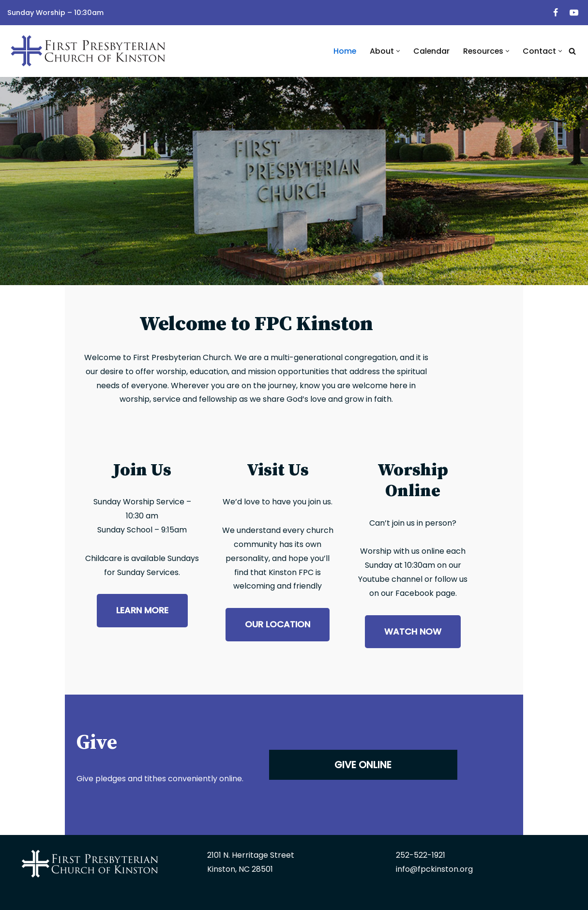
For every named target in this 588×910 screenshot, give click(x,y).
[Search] (572, 51)
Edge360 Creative (459, 898)
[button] (397, 51)
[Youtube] (574, 13)
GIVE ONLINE (436, 725)
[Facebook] (556, 13)
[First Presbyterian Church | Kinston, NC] (90, 51)
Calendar (430, 51)
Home (343, 51)
